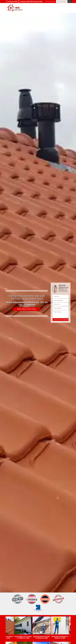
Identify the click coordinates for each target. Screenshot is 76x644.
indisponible (11, 2)
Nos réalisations (27, 309)
